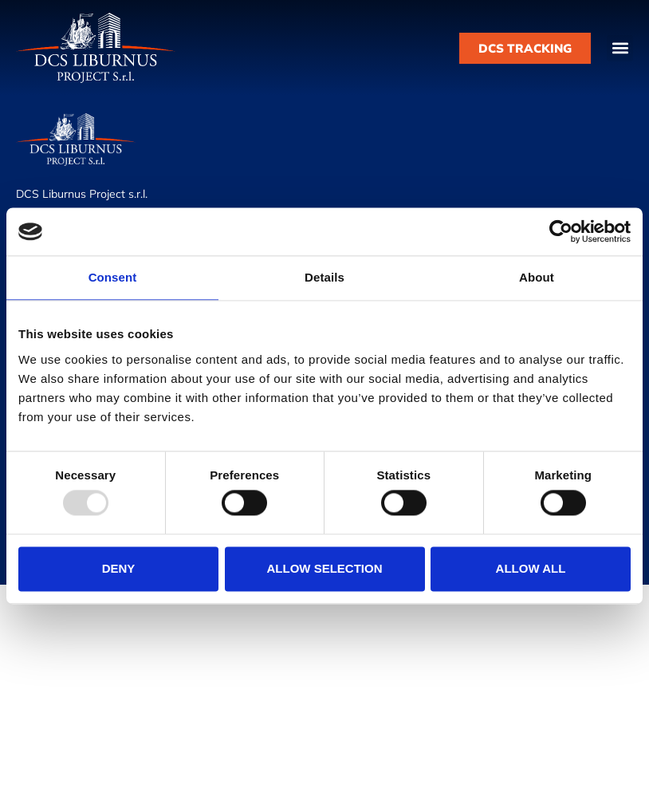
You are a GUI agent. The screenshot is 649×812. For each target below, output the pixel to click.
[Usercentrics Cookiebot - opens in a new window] (561, 231)
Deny (119, 568)
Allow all (531, 568)
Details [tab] (324, 277)
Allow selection (325, 568)
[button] (620, 48)
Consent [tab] (113, 277)
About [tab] (537, 277)
